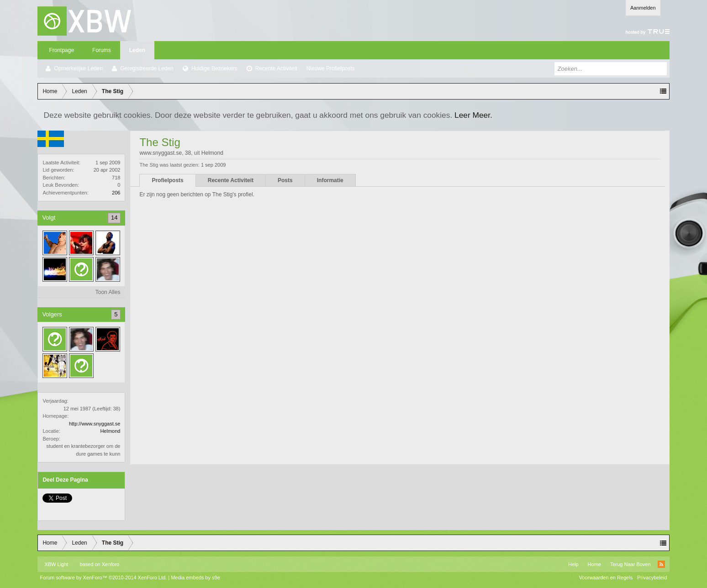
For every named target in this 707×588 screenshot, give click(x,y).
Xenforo (111, 564)
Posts (285, 180)
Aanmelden (643, 8)
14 (114, 218)
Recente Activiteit (276, 68)
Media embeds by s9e (195, 577)
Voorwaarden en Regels (606, 577)
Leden (137, 50)
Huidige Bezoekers (214, 68)
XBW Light (56, 564)
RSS (661, 564)
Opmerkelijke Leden (78, 68)
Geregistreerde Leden (147, 68)
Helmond (110, 431)
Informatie (330, 180)
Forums (102, 50)
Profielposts (167, 180)
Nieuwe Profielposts (331, 68)
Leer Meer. (473, 115)
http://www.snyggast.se (95, 424)
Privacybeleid (652, 577)
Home (594, 564)
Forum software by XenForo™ (103, 577)
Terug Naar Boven (630, 564)
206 (116, 193)
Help (573, 564)
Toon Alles (108, 292)
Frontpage (61, 50)
